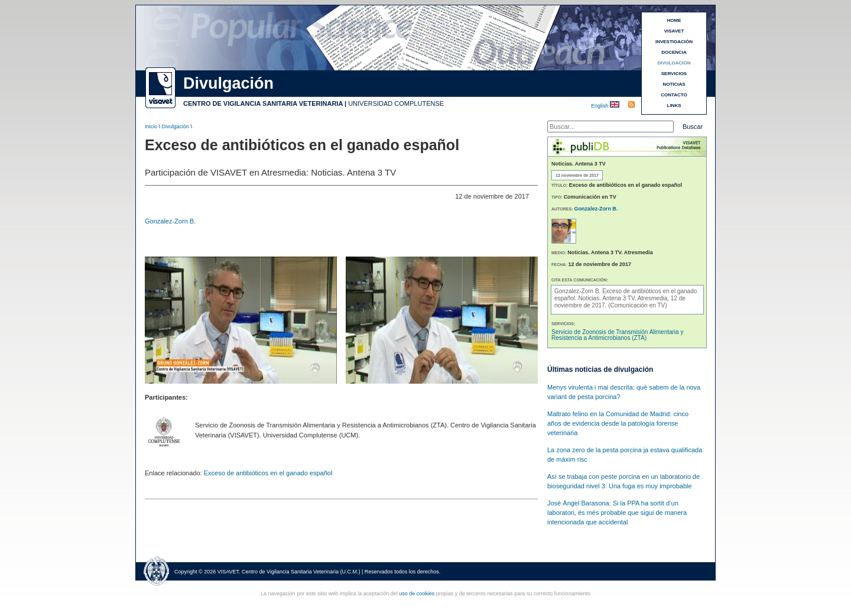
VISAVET (674, 31)
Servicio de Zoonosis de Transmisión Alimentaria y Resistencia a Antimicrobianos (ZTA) (617, 335)
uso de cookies (417, 594)
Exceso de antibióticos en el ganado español (268, 473)
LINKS (674, 106)
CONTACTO (674, 95)
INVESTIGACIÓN (674, 42)
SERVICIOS (674, 74)
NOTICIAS (674, 84)
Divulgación (176, 127)
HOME (674, 20)
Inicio (151, 127)
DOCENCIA (674, 52)
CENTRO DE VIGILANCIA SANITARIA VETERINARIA (263, 103)
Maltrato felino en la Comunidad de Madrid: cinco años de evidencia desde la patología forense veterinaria (618, 423)
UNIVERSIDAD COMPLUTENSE (396, 103)
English (600, 106)
